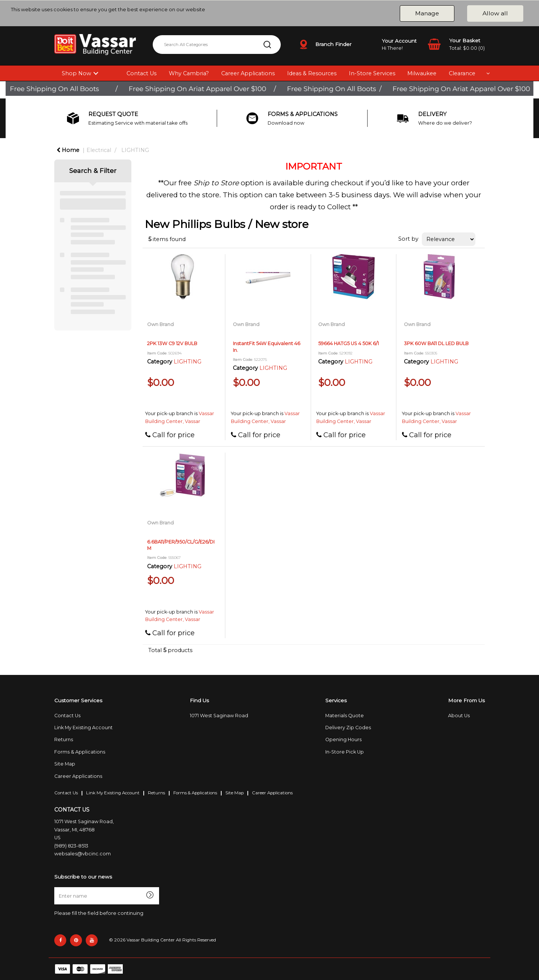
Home (68, 150)
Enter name (56, 887)
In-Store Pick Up (345, 752)
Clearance (462, 73)
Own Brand (160, 324)
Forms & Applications (80, 752)
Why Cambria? (189, 73)
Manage (427, 13)
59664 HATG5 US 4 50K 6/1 (348, 343)
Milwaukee (422, 73)
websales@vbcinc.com (83, 854)
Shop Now (77, 73)
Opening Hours (343, 739)
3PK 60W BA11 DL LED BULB (436, 343)
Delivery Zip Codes (348, 728)
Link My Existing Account (83, 728)
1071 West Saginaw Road (219, 716)
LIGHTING (135, 150)
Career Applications (248, 73)
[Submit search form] (267, 45)
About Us (459, 716)
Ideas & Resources (312, 73)
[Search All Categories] (217, 45)
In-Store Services (372, 73)
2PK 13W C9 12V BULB (172, 343)
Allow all (495, 13)
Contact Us (141, 73)
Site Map (65, 764)
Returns (64, 739)
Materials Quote (345, 716)
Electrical (99, 150)
